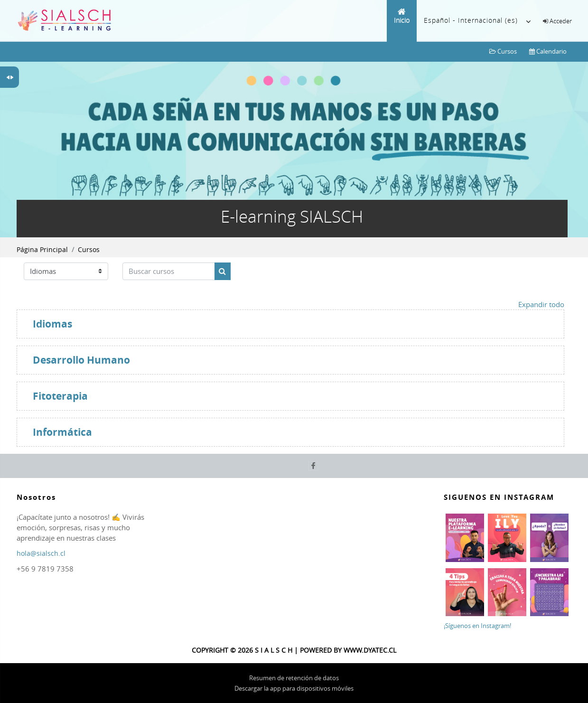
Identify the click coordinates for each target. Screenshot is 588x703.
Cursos (503, 51)
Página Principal (42, 249)
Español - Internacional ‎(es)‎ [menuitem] (477, 21)
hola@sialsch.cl (41, 553)
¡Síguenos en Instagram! (477, 626)
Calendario (548, 51)
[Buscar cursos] (169, 271)
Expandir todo (541, 304)
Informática (62, 432)
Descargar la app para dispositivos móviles (294, 688)
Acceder (561, 21)
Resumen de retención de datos (294, 678)
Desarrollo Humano (81, 360)
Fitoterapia (60, 396)
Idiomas (52, 324)
